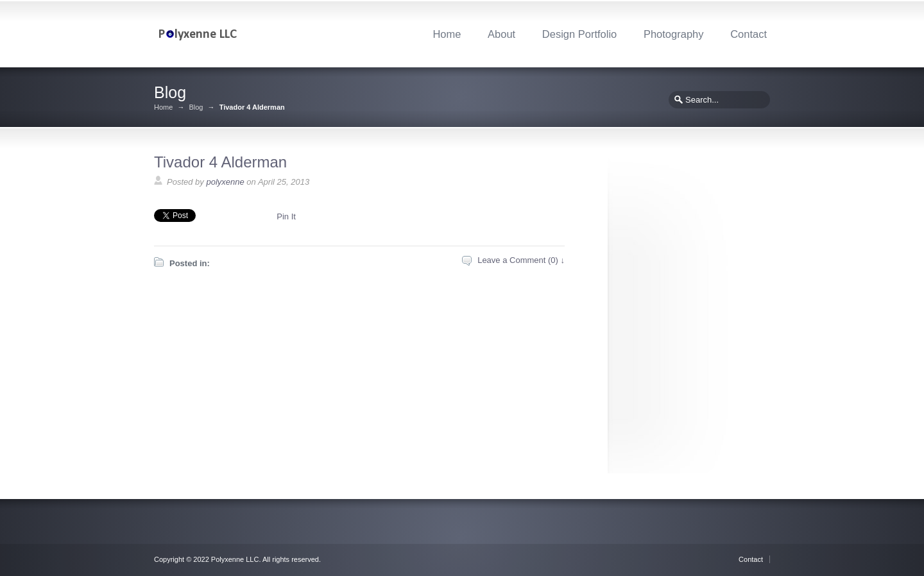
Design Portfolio (579, 34)
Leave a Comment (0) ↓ (521, 260)
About (501, 34)
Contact (749, 34)
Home (447, 34)
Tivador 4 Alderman (220, 162)
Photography (674, 34)
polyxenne (225, 182)
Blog (196, 107)
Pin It (286, 216)
